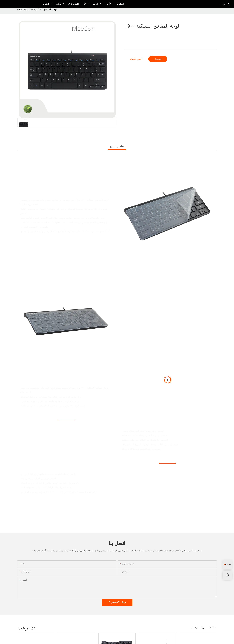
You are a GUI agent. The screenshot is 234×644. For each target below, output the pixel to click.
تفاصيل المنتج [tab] (117, 146)
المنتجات (211, 628)
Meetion (21, 9)
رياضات (194, 628)
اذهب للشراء (136, 59)
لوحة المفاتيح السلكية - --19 (43, 9)
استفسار (158, 59)
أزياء (203, 628)
